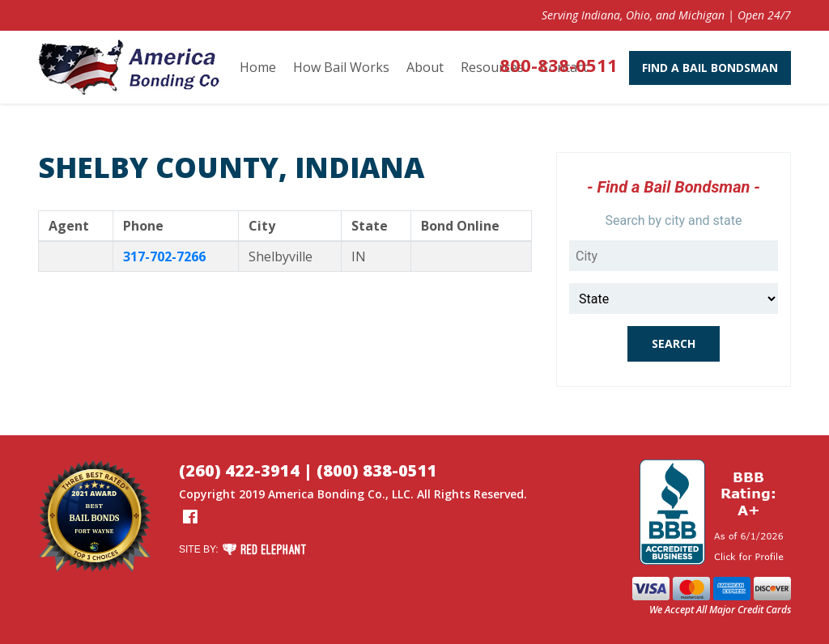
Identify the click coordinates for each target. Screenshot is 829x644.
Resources (492, 67)
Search (674, 343)
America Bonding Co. (327, 494)
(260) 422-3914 (239, 470)
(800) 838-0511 (377, 470)
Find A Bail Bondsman (710, 68)
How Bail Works (341, 67)
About (425, 67)
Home (258, 67)
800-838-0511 (559, 65)
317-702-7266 (164, 256)
